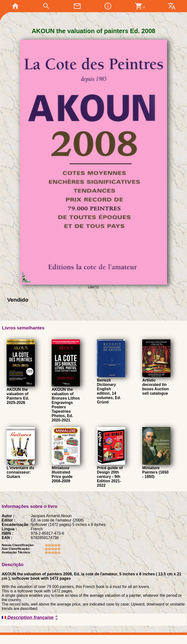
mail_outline (77, 6)
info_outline (108, 6)
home (15, 6)
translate (172, 6)
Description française (31, 618)
